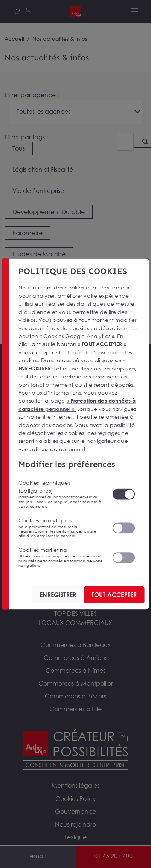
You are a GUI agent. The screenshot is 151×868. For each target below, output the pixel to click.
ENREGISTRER (58, 595)
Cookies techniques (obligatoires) (61, 494)
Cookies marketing (61, 557)
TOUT (114, 595)
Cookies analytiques (61, 528)
